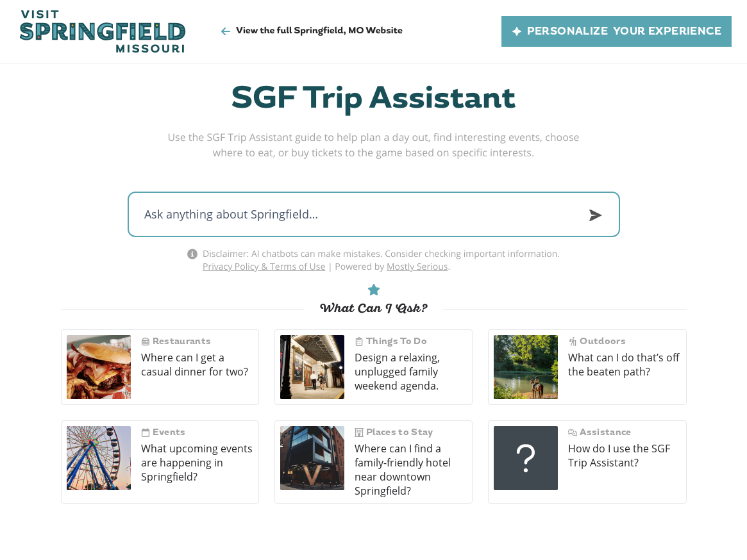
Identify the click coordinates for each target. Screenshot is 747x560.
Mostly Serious (417, 266)
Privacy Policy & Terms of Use (264, 266)
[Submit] (596, 215)
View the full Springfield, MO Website (312, 31)
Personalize (617, 31)
